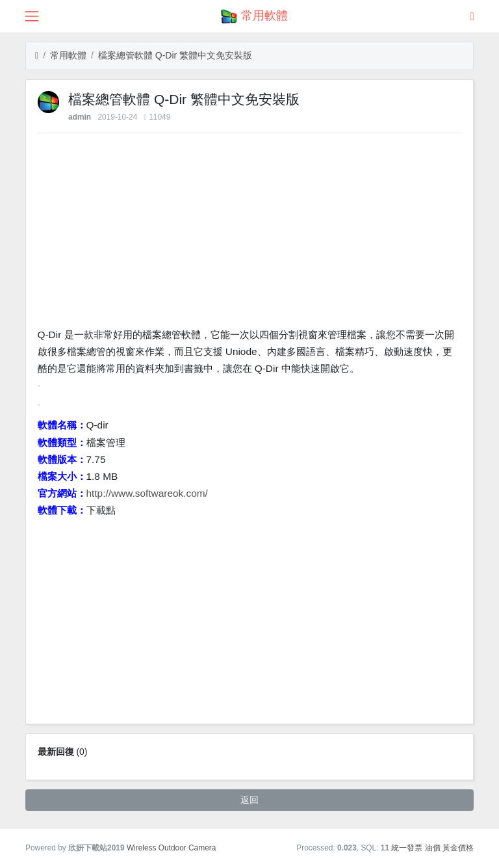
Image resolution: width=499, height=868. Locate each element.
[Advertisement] (250, 233)
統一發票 (407, 848)
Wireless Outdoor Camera (171, 848)
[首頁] (37, 56)
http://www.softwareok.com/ (147, 493)
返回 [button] (249, 800)
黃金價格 (458, 848)
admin (80, 117)
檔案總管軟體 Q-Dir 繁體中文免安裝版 (175, 55)
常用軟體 (68, 55)
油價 (433, 848)
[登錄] (472, 16)
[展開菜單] (32, 16)
